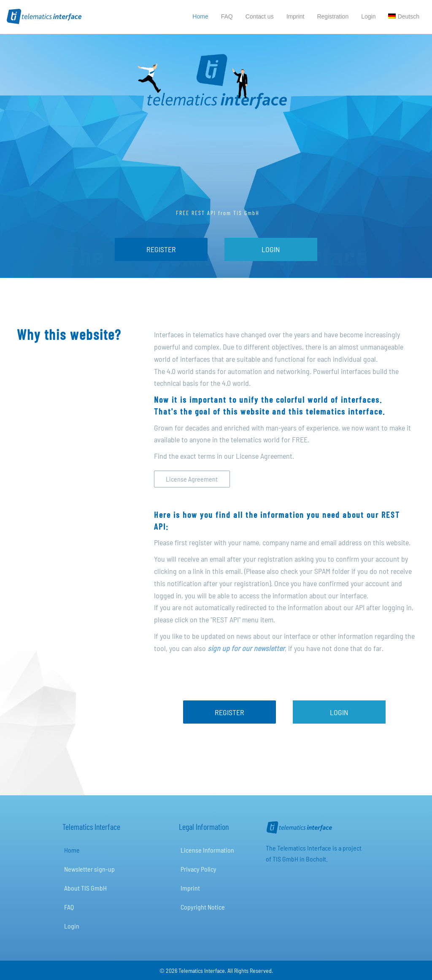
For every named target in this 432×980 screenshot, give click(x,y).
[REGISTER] (161, 249)
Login (368, 16)
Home (200, 16)
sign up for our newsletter (246, 648)
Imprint (296, 16)
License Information (207, 850)
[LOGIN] (271, 249)
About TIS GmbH (85, 888)
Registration (333, 16)
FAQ (227, 16)
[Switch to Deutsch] (404, 17)
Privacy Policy (198, 869)
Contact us (260, 16)
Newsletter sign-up (89, 869)
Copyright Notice (203, 907)
